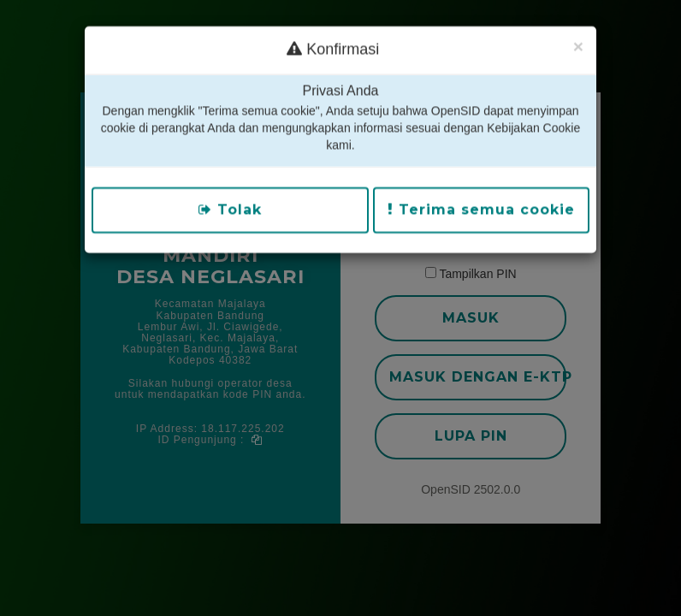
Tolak (230, 189)
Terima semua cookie (481, 189)
